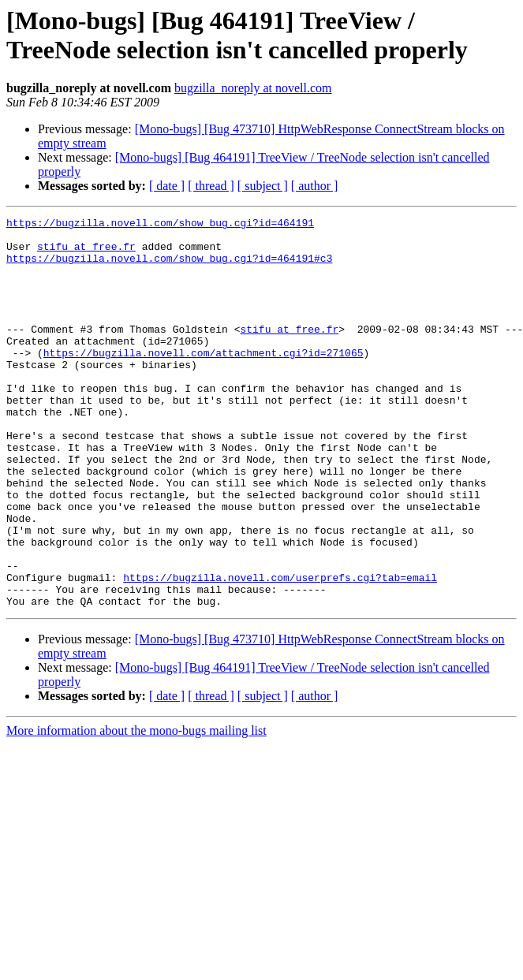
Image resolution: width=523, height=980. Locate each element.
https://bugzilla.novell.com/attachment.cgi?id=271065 (204, 381)
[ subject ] (263, 186)
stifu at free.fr (86, 253)
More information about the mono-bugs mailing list (136, 809)
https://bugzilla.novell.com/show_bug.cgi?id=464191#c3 (169, 267)
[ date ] (167, 186)
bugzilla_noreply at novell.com (253, 88)
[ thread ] (211, 186)
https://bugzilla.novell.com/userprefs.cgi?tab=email (280, 650)
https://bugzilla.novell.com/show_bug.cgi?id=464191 (160, 225)
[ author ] (315, 186)
